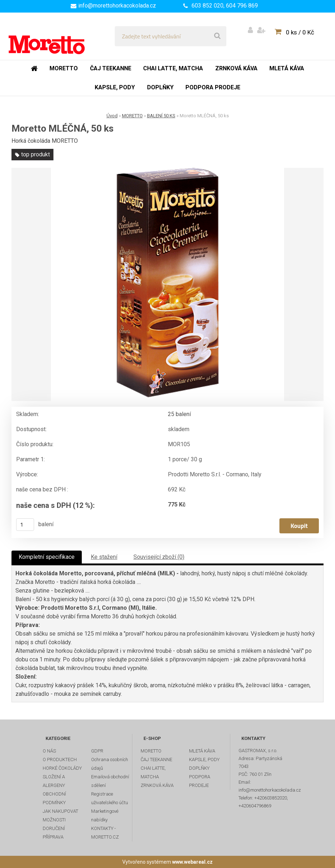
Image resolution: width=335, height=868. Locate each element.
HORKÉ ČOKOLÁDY (62, 768)
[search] (217, 36)
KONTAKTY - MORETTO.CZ (105, 833)
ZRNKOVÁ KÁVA (157, 785)
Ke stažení (104, 557)
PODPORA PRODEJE (200, 781)
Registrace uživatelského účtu (110, 798)
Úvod (112, 116)
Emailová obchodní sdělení (110, 781)
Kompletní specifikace (47, 557)
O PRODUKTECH (60, 759)
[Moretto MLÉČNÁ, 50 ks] (167, 284)
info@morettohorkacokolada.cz (117, 6)
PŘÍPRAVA (53, 837)
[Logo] (58, 36)
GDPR (97, 751)
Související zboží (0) (159, 557)
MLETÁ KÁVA (202, 751)
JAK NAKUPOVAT (60, 811)
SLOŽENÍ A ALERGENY (54, 781)
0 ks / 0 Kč (300, 32)
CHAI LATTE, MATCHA (153, 772)
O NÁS (49, 751)
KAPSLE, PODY (204, 759)
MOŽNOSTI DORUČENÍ (54, 824)
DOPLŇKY (199, 768)
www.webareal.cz (192, 862)
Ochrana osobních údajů (110, 764)
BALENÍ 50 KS (161, 116)
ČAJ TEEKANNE (156, 759)
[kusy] (25, 525)
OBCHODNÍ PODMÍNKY (54, 798)
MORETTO (132, 116)
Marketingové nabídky (105, 815)
